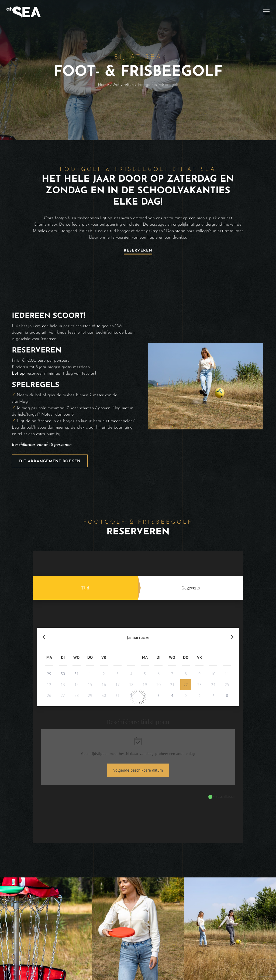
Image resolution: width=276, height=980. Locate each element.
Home (103, 85)
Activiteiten (123, 85)
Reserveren (138, 251)
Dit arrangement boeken (50, 461)
